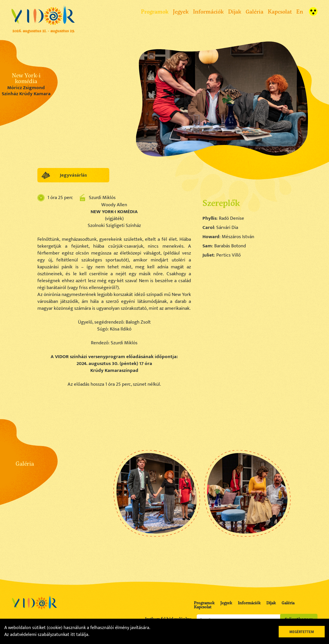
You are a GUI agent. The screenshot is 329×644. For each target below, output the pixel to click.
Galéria (255, 11)
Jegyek (181, 11)
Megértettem (302, 632)
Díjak (235, 11)
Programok (155, 11)
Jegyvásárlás (73, 175)
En (300, 11)
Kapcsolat (280, 11)
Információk (208, 11)
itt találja (79, 635)
